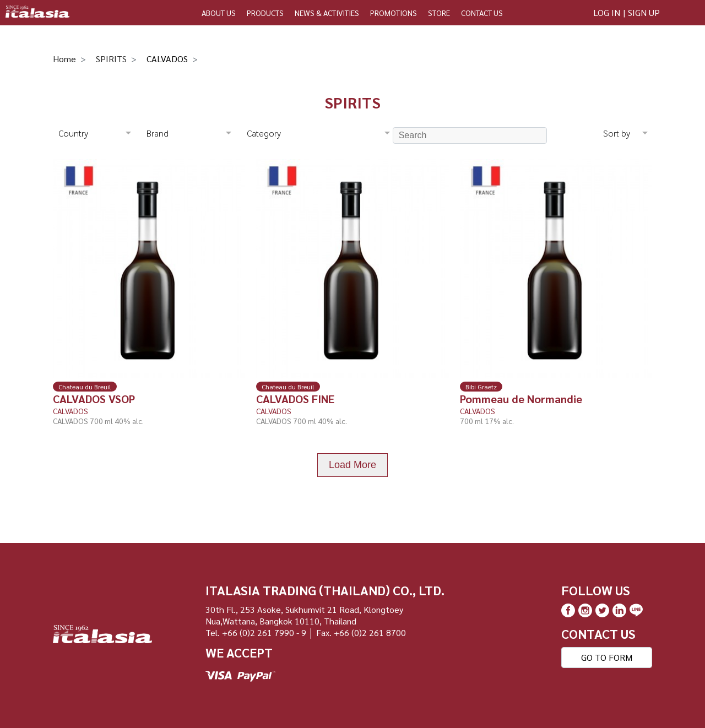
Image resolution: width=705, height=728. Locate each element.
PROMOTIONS (394, 13)
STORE (439, 13)
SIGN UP (644, 12)
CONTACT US (482, 13)
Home (64, 59)
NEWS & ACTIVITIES (327, 13)
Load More (352, 465)
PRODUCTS (265, 13)
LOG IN (607, 12)
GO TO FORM (607, 657)
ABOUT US (219, 13)
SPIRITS (111, 59)
